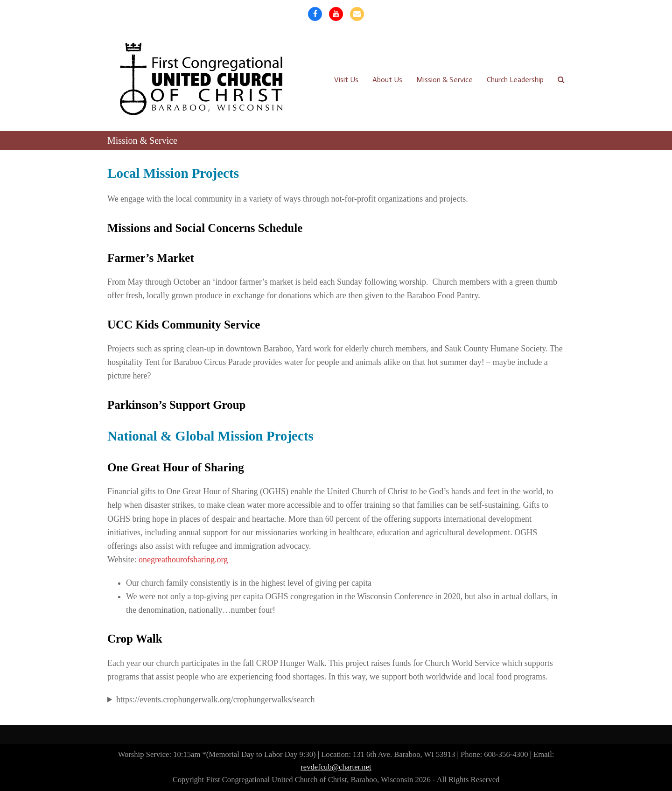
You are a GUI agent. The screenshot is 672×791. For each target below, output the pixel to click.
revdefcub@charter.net (336, 767)
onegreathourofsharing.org (183, 560)
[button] (561, 79)
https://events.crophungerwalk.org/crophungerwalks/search (216, 700)
